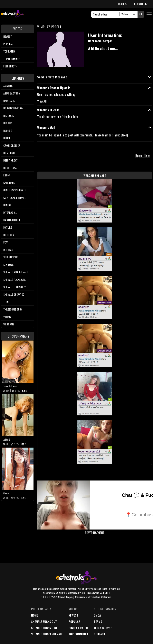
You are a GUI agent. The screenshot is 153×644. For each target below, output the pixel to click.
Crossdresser (12, 145)
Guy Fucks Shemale (14, 198)
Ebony (7, 175)
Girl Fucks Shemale (15, 190)
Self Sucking (11, 257)
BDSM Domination (13, 108)
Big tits (8, 123)
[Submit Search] (141, 14)
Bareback (9, 101)
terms (98, 621)
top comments (78, 634)
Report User (143, 156)
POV (5, 242)
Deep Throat (10, 160)
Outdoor (9, 235)
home (35, 615)
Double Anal (11, 168)
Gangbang (9, 183)
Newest (8, 36)
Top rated (9, 51)
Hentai (7, 205)
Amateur (8, 86)
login (105, 135)
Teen (6, 302)
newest (73, 615)
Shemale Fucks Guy (14, 287)
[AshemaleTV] (12, 14)
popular (74, 621)
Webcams (9, 324)
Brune (7, 138)
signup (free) (120, 135)
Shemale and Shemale (16, 272)
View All (42, 101)
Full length (10, 66)
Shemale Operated (14, 294)
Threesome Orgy (13, 309)
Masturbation (12, 220)
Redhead (8, 250)
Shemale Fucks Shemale (47, 634)
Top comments (12, 59)
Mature (8, 227)
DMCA (97, 615)
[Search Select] (128, 14)
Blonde (8, 130)
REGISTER (141, 4)
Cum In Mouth (11, 153)
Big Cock (9, 116)
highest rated (78, 628)
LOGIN (123, 4)
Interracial (10, 212)
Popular (8, 44)
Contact (100, 634)
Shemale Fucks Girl (15, 279)
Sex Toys (8, 265)
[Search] (106, 14)
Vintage (8, 317)
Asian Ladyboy (12, 93)
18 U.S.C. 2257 (103, 628)
